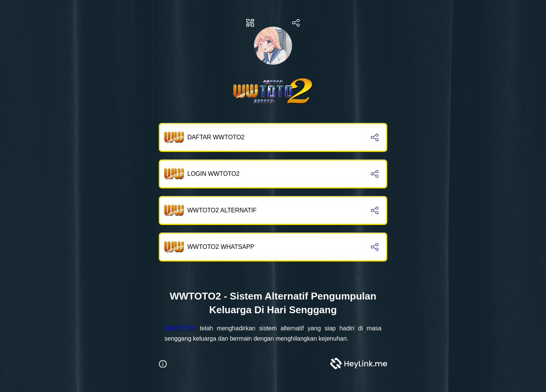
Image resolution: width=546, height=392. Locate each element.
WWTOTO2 (180, 328)
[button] (166, 363)
